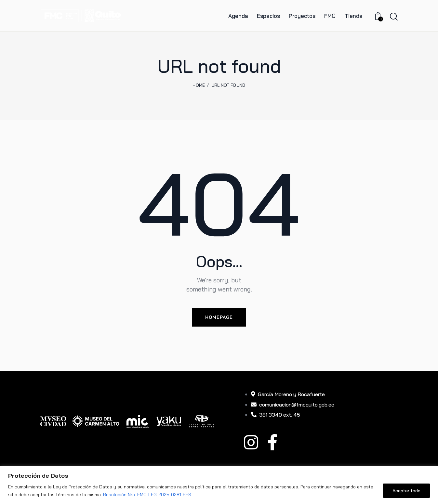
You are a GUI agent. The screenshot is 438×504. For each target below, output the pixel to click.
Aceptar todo (406, 491)
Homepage (219, 317)
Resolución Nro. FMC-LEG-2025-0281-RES (147, 495)
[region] (219, 485)
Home (199, 85)
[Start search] (394, 17)
